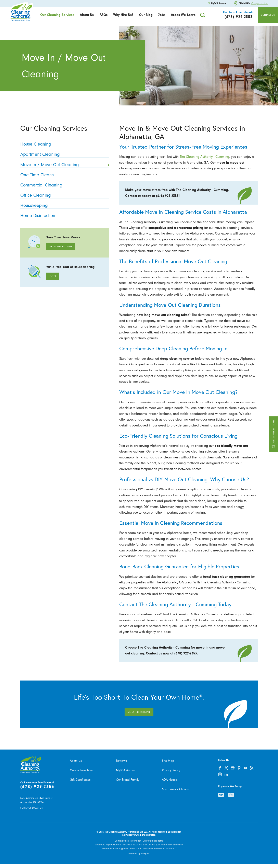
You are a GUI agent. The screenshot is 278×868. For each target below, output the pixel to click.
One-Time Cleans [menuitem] (64, 175)
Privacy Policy (171, 770)
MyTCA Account (126, 770)
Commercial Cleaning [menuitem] (64, 185)
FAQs (104, 15)
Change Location (260, 3)
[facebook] (220, 768)
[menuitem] (57, 15)
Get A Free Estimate (61, 247)
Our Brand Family (128, 780)
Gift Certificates (80, 780)
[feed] (252, 768)
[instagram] (220, 774)
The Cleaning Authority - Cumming (204, 157)
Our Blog (146, 15)
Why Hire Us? (123, 15)
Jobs (162, 15)
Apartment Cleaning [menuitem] (64, 154)
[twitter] (226, 768)
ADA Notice (169, 780)
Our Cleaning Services (57, 15)
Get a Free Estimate (274, 434)
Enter (53, 276)
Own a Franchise (81, 770)
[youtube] (245, 768)
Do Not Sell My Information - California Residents (139, 841)
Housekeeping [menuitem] (64, 205)
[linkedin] (226, 774)
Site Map (168, 761)
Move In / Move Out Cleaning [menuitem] (65, 165)
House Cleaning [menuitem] (64, 144)
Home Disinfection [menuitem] (64, 216)
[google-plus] (233, 768)
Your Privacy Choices (176, 789)
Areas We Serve (183, 15)
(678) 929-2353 (167, 196)
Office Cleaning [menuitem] (64, 195)
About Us (87, 15)
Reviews (121, 761)
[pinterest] (239, 768)
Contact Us (268, 15)
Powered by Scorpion (139, 854)
